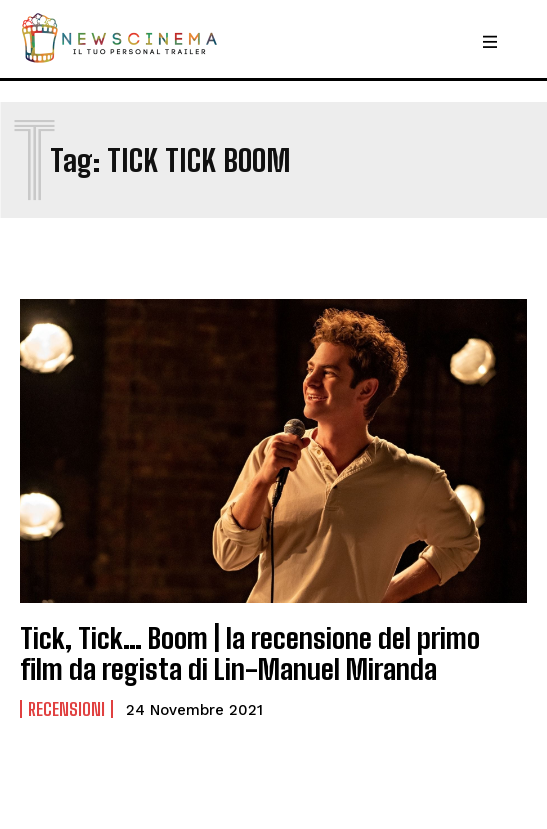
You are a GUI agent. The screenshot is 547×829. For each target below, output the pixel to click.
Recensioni (66, 709)
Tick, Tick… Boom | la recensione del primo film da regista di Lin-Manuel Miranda (250, 653)
